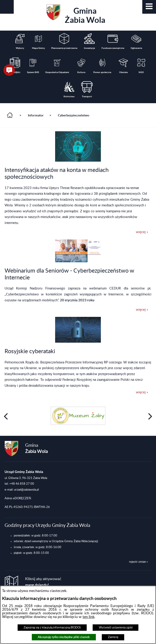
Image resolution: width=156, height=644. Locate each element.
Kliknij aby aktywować (43, 582)
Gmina (76, 14)
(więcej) (93, 541)
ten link (89, 617)
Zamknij (113, 637)
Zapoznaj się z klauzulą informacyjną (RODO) (52, 628)
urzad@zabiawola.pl (26, 490)
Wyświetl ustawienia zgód (116, 628)
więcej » (142, 232)
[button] (149, 7)
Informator (36, 115)
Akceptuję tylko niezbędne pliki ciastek (64, 637)
